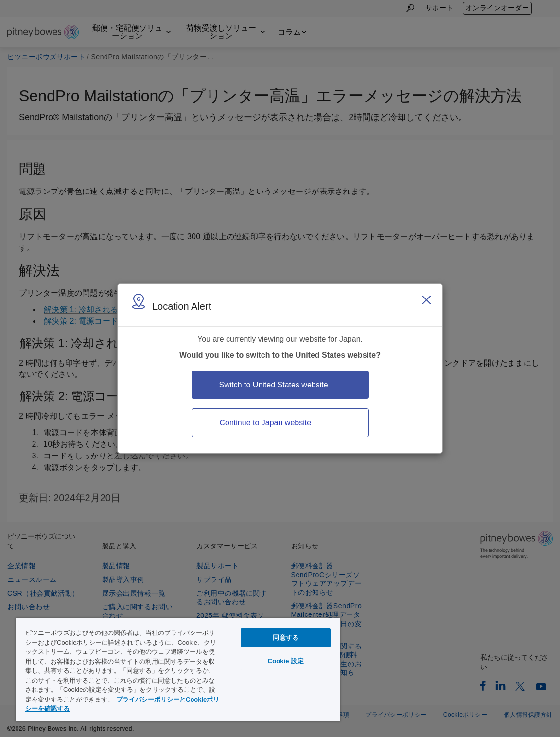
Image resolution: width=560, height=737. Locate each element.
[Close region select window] (426, 300)
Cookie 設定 (286, 661)
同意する (286, 638)
